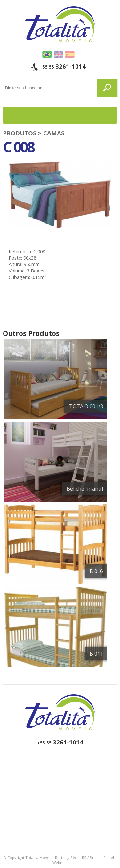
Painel (109, 858)
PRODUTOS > (23, 133)
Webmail (60, 862)
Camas (54, 133)
